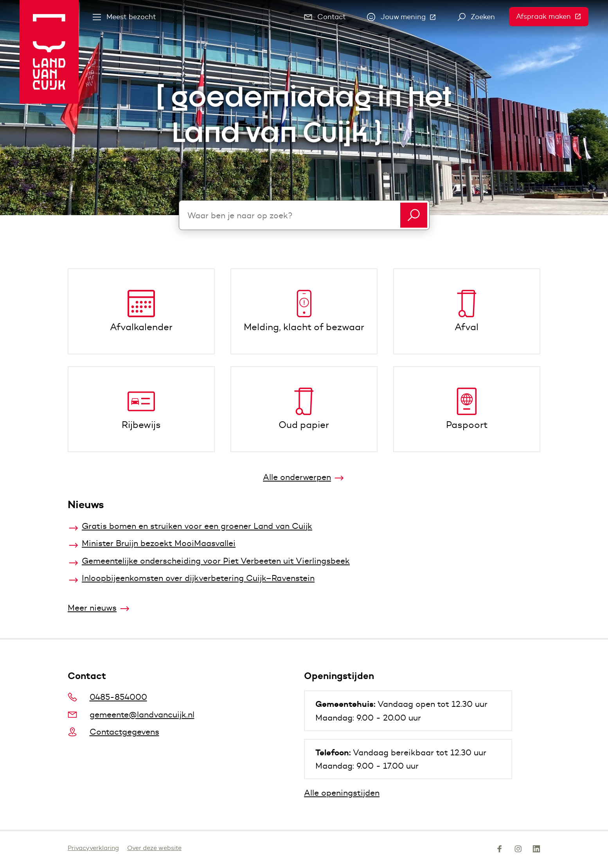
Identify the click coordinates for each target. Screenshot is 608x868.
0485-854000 (107, 697)
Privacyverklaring (93, 848)
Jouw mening (405, 19)
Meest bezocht (124, 17)
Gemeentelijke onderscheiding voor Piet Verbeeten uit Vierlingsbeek (216, 561)
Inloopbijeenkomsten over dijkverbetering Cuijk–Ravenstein (198, 578)
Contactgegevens (113, 732)
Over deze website (154, 848)
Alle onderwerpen (297, 477)
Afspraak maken (552, 16)
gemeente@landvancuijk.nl (131, 714)
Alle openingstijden (342, 793)
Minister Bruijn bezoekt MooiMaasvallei (159, 543)
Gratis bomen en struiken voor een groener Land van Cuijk (197, 526)
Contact (325, 17)
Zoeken (476, 17)
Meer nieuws (92, 608)
